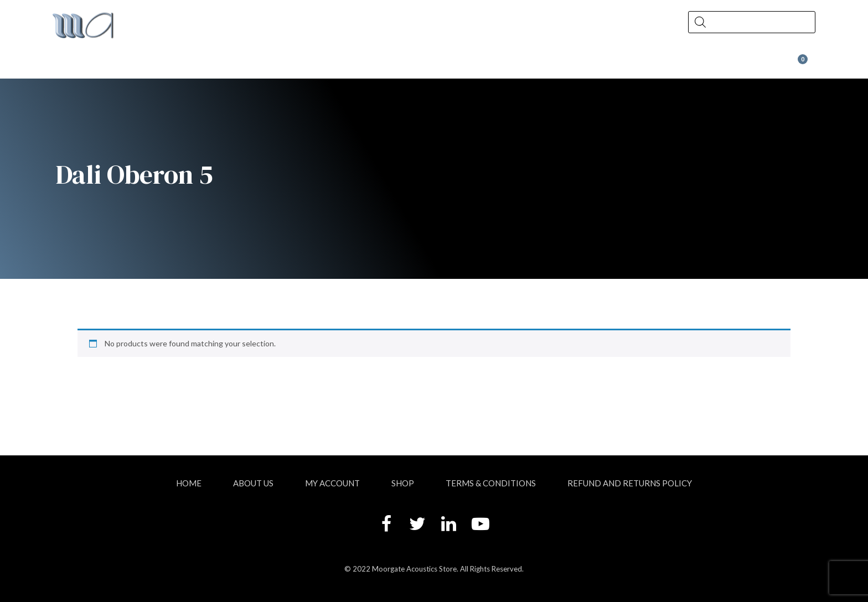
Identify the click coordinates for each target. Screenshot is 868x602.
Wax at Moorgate (690, 64)
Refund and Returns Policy (630, 483)
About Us (128, 64)
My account (332, 483)
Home (189, 483)
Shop (263, 64)
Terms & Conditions (491, 483)
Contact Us (526, 64)
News (390, 64)
